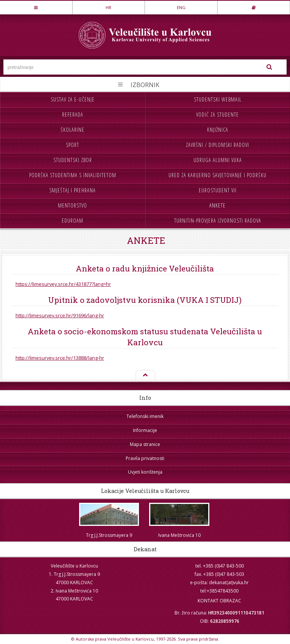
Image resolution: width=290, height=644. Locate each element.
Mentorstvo (72, 205)
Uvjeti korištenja (145, 472)
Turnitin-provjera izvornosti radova (218, 221)
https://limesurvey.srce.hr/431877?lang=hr (63, 284)
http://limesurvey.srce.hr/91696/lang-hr (60, 315)
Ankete (217, 205)
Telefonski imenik (145, 416)
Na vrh (145, 375)
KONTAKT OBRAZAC (219, 601)
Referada (73, 115)
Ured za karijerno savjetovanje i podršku (217, 175)
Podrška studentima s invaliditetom (73, 175)
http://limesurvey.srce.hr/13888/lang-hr (60, 358)
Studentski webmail (218, 99)
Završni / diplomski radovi (217, 145)
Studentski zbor (73, 160)
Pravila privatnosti (145, 458)
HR (108, 7)
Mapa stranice (145, 444)
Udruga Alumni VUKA (218, 160)
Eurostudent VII (218, 190)
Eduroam (72, 221)
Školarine (72, 130)
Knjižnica (218, 130)
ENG (181, 7)
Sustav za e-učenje (73, 99)
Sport (72, 145)
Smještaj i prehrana (72, 190)
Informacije (145, 430)
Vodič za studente (217, 115)
